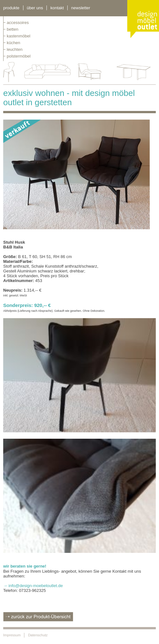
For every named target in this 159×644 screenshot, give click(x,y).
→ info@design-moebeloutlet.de (33, 586)
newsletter (81, 8)
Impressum (12, 635)
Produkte (11, 8)
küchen (13, 43)
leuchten (15, 49)
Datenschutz (38, 635)
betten (13, 29)
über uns (35, 8)
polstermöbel (19, 56)
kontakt (57, 8)
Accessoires (18, 23)
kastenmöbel (19, 36)
